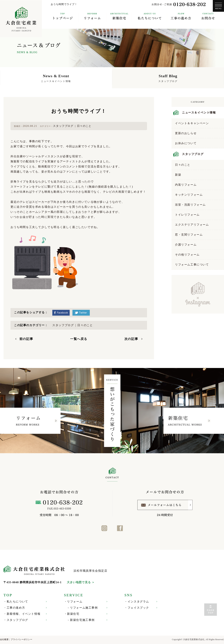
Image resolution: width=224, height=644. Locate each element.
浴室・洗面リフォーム (190, 205)
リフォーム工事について (192, 265)
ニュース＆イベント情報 (199, 113)
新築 (178, 175)
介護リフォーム (186, 245)
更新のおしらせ (186, 133)
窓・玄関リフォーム (189, 235)
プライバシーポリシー (21, 639)
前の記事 (26, 339)
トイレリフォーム (187, 215)
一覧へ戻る (79, 339)
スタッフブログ (63, 126)
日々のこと (84, 126)
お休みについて (186, 143)
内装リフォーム (186, 185)
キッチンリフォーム (189, 195)
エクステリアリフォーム (192, 225)
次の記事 (131, 339)
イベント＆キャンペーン (192, 123)
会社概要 (4, 639)
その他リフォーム (187, 255)
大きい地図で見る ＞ (81, 582)
